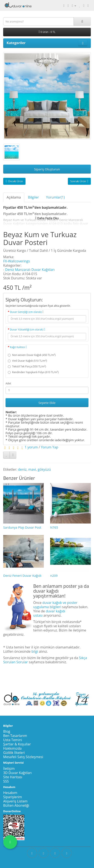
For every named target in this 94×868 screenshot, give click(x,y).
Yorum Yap (50, 447)
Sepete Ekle (47, 403)
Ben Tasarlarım (15, 736)
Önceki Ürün (14, 181)
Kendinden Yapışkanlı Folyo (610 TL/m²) (33, 372)
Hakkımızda (12, 748)
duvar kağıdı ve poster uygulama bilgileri (55, 605)
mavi (32, 469)
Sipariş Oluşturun (47, 169)
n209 (54, 575)
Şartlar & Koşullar (17, 744)
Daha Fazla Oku (47, 218)
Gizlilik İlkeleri (14, 753)
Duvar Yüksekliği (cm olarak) (28, 330)
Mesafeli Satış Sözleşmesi (23, 757)
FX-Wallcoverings (16, 261)
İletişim (9, 769)
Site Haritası (13, 777)
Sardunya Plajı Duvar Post (22, 527)
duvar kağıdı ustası (49, 613)
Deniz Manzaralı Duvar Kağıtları (30, 270)
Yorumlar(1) (56, 197)
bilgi (35, 651)
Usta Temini (13, 740)
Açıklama (14, 197)
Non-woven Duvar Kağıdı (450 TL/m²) (32, 355)
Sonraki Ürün (79, 181)
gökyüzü (44, 469)
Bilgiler (33, 197)
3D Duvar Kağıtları (18, 773)
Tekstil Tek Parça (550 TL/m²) (27, 366)
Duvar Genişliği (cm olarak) (27, 312)
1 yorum (31, 447)
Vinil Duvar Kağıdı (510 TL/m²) (27, 361)
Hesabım (10, 793)
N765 (54, 527)
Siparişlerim (13, 797)
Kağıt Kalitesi (19, 347)
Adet (8, 383)
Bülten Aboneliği (16, 805)
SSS (6, 781)
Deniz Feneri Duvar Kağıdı (22, 575)
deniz (22, 469)
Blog (7, 731)
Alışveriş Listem (15, 801)
